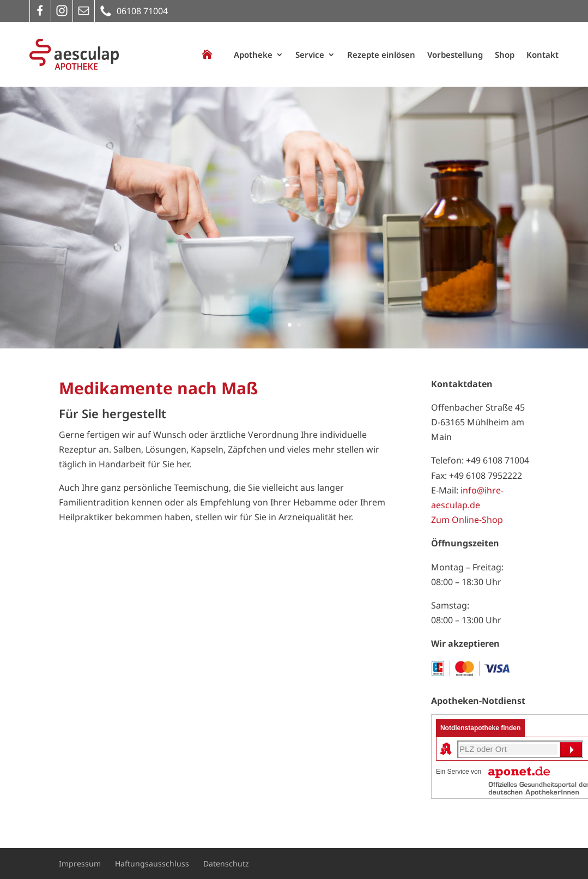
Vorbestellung (455, 55)
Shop (505, 55)
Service (310, 55)
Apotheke (253, 55)
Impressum (80, 863)
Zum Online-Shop (467, 520)
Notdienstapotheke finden (480, 728)
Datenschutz (226, 863)
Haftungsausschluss (152, 863)
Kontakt (542, 55)
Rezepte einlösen (381, 55)
